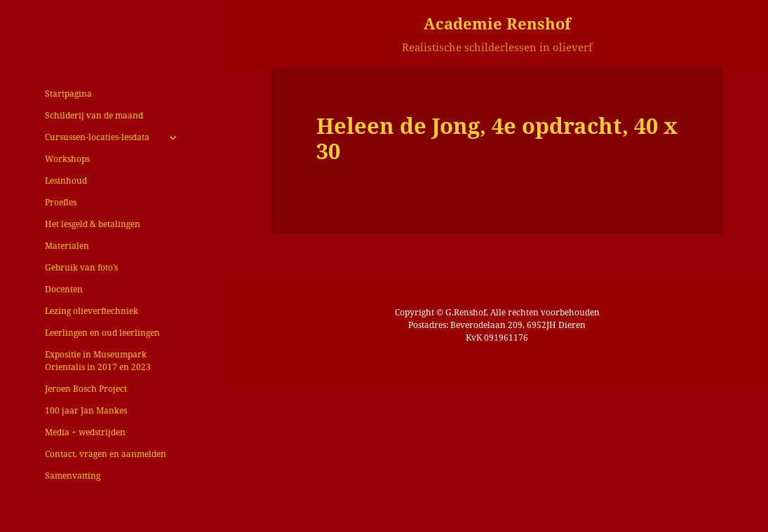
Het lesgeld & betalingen (93, 224)
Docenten (64, 289)
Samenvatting (73, 476)
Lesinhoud (66, 180)
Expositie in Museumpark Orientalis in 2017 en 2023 (98, 361)
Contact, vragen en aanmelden (106, 454)
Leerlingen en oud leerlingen (102, 333)
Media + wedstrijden (85, 432)
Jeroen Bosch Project (86, 389)
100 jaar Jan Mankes (86, 410)
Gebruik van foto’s (81, 267)
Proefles (61, 202)
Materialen (67, 246)
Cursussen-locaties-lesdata (97, 137)
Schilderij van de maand (94, 115)
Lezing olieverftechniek (92, 311)
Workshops (67, 159)
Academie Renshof (497, 23)
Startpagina (68, 94)
